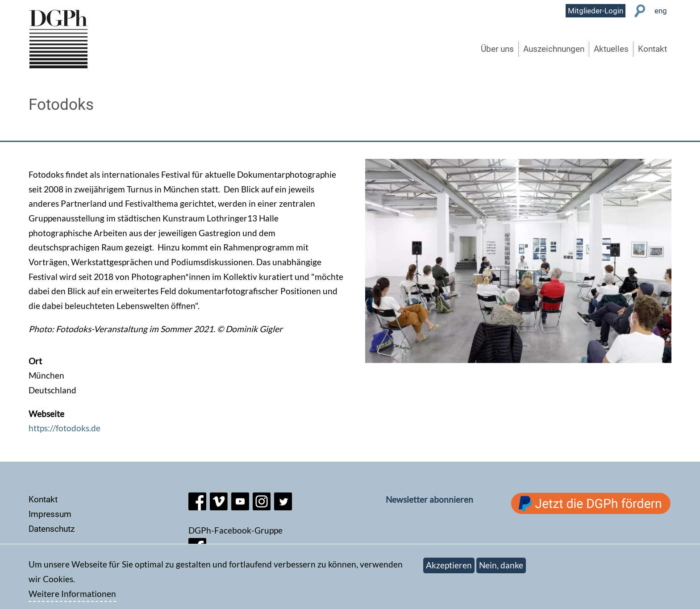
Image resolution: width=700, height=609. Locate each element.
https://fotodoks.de (65, 428)
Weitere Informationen (72, 599)
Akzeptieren (449, 570)
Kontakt (652, 49)
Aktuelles (611, 49)
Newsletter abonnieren (429, 499)
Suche (640, 11)
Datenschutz (52, 529)
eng (661, 11)
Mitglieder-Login (596, 11)
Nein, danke (501, 570)
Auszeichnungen (554, 49)
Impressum (50, 514)
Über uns (497, 49)
